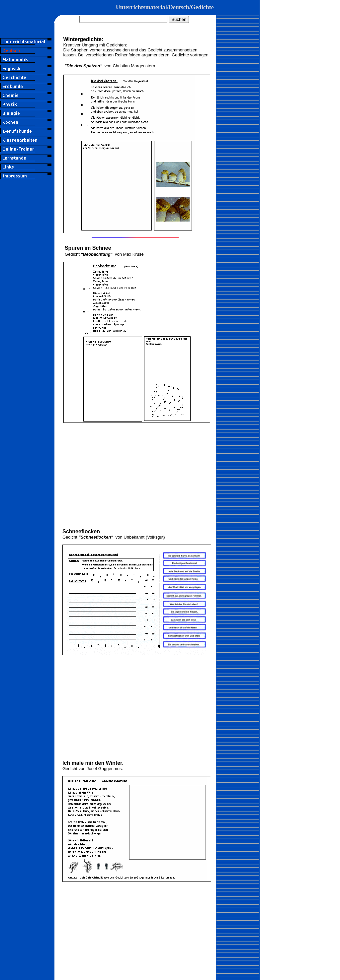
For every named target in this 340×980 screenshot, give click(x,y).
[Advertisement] (27, 309)
